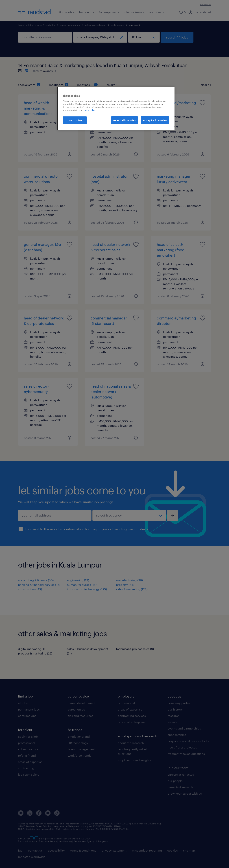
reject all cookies (125, 120)
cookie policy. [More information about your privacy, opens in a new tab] (89, 110)
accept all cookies (155, 120)
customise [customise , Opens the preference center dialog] (75, 120)
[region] (116, 108)
